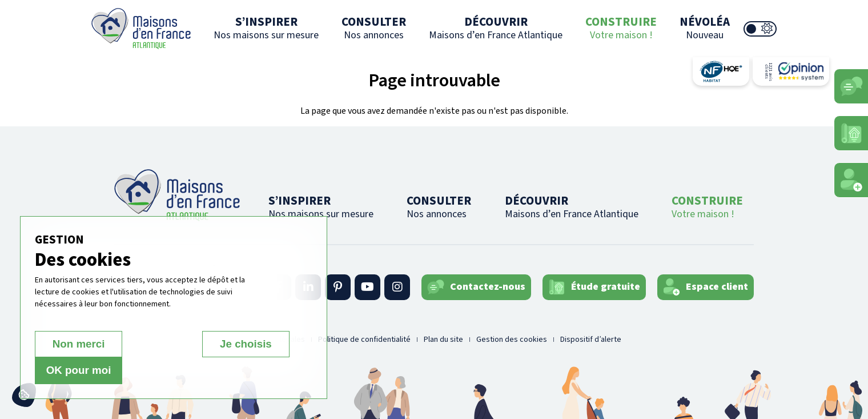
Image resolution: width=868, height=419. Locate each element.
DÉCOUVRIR (496, 28)
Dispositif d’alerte (591, 340)
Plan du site (443, 340)
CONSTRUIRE (621, 28)
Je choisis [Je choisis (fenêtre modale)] (162, 371)
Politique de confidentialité (364, 340)
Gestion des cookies (512, 340)
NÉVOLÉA (705, 28)
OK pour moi (249, 371)
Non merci (75, 371)
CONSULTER (374, 28)
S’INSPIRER (266, 28)
